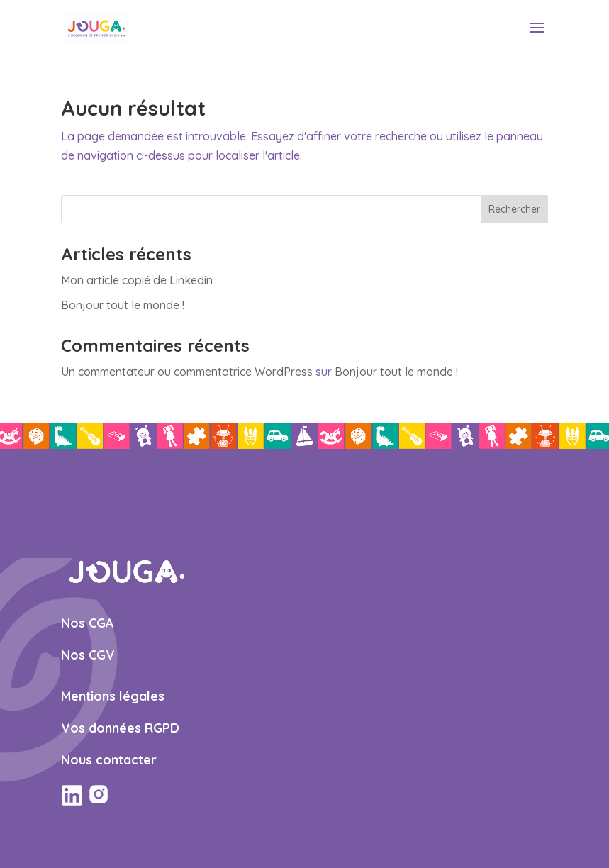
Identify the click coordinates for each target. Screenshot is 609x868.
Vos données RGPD (120, 728)
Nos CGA (88, 623)
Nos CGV (88, 655)
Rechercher (514, 209)
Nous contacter (109, 760)
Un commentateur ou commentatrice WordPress (187, 372)
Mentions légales (113, 696)
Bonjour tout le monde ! (123, 305)
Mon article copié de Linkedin (137, 280)
